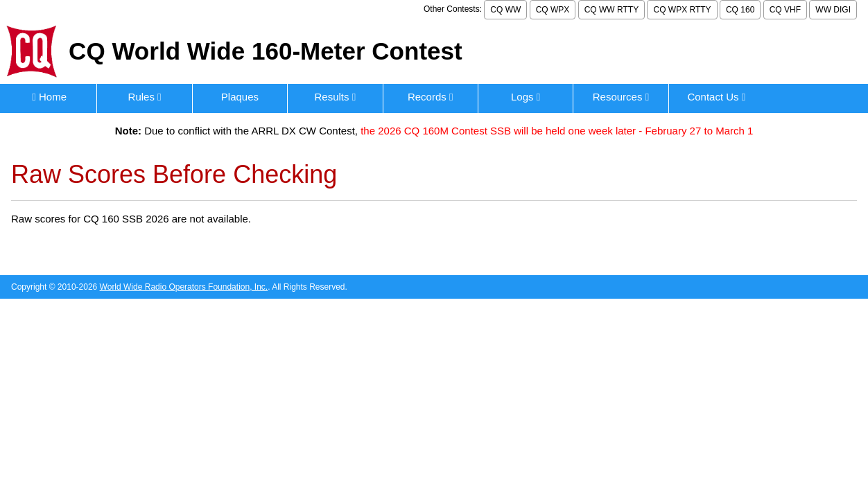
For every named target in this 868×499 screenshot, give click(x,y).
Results (335, 97)
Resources (621, 97)
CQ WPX (553, 10)
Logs (526, 97)
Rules (145, 97)
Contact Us (716, 97)
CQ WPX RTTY (682, 10)
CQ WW (505, 10)
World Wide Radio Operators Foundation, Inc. (184, 287)
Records (431, 97)
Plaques (240, 97)
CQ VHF (785, 10)
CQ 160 (740, 10)
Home (49, 97)
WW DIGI (833, 10)
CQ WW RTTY (611, 10)
